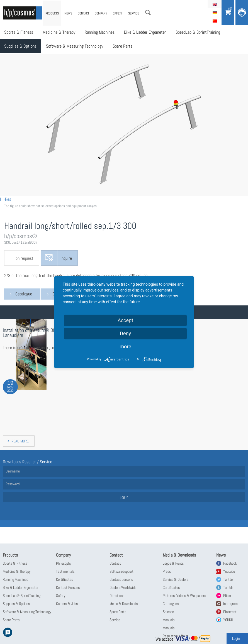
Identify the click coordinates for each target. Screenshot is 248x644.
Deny (125, 333)
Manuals (169, 620)
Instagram (230, 604)
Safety (118, 13)
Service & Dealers (176, 579)
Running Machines (100, 32)
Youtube (229, 571)
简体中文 (215, 21)
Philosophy (64, 563)
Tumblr (228, 587)
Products (52, 13)
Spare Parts (122, 46)
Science (168, 612)
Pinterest (230, 612)
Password (13, 484)
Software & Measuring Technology (75, 46)
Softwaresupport (121, 571)
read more (20, 441)
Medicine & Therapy (59, 32)
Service (134, 13)
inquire (66, 258)
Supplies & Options (20, 46)
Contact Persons (68, 587)
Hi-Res (6, 199)
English (215, 4)
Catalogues (171, 604)
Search (148, 13)
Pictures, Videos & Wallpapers (184, 596)
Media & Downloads (124, 604)
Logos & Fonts (173, 563)
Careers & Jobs (67, 604)
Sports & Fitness (19, 32)
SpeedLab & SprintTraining (198, 32)
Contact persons (121, 579)
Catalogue (24, 294)
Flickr (227, 596)
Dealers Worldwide (123, 587)
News (68, 13)
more (125, 347)
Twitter (228, 579)
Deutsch (215, 13)
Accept (125, 320)
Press (167, 571)
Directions (117, 596)
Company (101, 13)
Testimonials (65, 571)
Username (13, 471)
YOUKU (228, 620)
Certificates (65, 579)
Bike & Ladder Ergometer (145, 32)
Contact (83, 13)
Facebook (230, 563)
